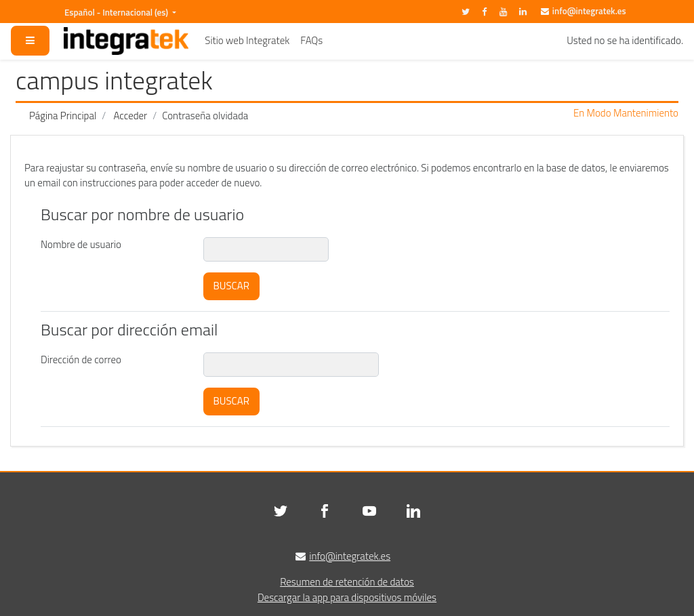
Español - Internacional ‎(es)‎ (117, 12)
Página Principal (63, 116)
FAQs (311, 40)
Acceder (131, 116)
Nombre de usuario (81, 244)
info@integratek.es (589, 11)
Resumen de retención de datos (347, 582)
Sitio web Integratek (247, 40)
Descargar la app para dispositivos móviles (347, 597)
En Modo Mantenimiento (626, 113)
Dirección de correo (81, 360)
